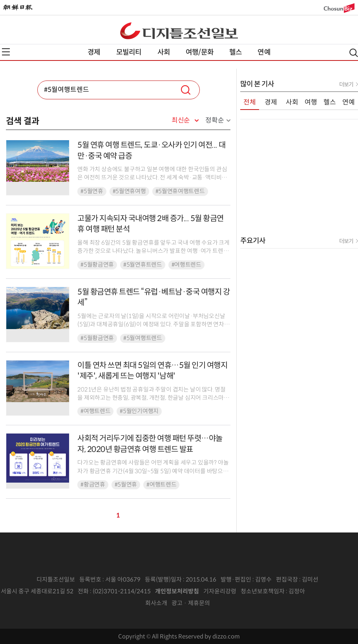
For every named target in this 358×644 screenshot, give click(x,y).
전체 (250, 102)
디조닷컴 (179, 31)
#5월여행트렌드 (143, 338)
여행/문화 (200, 52)
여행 (311, 102)
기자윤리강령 (220, 591)
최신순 (181, 121)
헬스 (236, 52)
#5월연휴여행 (129, 191)
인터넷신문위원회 (331, 591)
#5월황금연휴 (97, 265)
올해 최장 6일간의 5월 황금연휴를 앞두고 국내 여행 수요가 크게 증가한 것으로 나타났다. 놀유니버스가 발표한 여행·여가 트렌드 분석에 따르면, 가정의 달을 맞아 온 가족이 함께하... (153, 251)
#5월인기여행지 (139, 411)
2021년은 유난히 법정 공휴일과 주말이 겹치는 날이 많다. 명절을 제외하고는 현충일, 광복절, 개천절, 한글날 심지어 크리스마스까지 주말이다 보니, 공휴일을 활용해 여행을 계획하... (153, 398)
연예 (264, 52)
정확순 (215, 120)
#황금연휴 (93, 485)
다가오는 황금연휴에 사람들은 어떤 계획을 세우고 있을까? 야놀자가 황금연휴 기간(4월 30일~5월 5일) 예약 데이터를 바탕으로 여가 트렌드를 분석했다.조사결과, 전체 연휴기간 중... (153, 471)
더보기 (346, 84)
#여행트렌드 (186, 265)
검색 (186, 90)
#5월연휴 (92, 191)
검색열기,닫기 (354, 53)
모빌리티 (129, 52)
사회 (164, 52)
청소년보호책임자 (263, 591)
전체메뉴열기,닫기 (6, 52)
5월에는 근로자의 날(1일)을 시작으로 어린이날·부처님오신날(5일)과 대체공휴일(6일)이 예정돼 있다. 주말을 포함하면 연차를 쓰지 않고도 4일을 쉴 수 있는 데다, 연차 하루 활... (153, 325)
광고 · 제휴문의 (191, 603)
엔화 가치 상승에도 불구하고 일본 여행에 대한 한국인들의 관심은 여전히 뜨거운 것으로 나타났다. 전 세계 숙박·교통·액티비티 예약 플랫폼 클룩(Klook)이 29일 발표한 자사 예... (152, 178)
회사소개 (156, 603)
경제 (94, 52)
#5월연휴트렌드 (143, 265)
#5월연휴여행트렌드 (180, 191)
